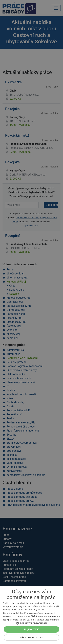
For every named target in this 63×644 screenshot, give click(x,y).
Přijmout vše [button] (32, 629)
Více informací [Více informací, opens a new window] (52, 620)
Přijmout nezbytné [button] (32, 637)
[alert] (32, 322)
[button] (32, 623)
